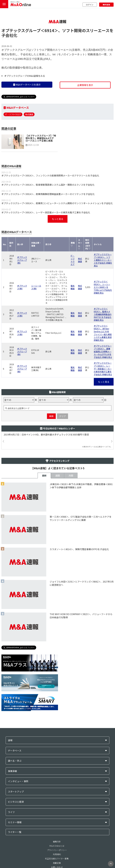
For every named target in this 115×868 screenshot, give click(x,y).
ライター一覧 (15, 832)
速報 (10, 740)
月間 (71, 475)
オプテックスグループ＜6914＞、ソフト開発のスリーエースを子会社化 (103, 259)
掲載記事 (57, 863)
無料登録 (106, 5)
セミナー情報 (15, 822)
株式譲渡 (29, 114)
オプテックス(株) (22, 287)
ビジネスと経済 (16, 802)
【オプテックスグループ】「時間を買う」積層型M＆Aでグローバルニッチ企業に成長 (41, 138)
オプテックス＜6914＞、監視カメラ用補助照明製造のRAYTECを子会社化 (103, 313)
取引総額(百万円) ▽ (88, 244)
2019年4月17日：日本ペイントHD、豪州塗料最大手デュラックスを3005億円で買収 (46, 435)
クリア (63, 416)
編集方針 (57, 842)
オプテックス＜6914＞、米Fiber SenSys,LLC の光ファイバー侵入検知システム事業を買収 (103, 331)
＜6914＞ (49, 30)
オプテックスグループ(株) (22, 260)
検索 (51, 416)
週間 (58, 475)
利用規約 (57, 854)
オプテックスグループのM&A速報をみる (25, 76)
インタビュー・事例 (18, 781)
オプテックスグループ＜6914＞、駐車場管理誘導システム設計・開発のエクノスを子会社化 (48, 185)
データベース (15, 751)
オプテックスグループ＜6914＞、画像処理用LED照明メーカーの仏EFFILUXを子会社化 (103, 351)
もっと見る (58, 219)
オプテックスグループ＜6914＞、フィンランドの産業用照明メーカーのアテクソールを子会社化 (50, 175)
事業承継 (12, 771)
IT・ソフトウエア (13, 114)
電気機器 (73, 287)
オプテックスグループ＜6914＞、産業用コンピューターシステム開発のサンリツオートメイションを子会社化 (57, 203)
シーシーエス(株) (36, 287)
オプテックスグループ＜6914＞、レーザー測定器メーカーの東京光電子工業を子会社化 (46, 212)
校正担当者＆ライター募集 (57, 859)
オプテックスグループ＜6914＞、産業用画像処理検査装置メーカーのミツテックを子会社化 (48, 194)
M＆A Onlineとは (57, 846)
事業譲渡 (80, 333)
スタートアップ (16, 792)
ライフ (11, 812)
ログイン (90, 5)
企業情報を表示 (85, 85)
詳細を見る (99, 293)
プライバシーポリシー (57, 850)
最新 (44, 475)
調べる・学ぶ (15, 761)
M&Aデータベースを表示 (27, 85)
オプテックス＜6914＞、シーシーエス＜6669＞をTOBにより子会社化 (103, 286)
